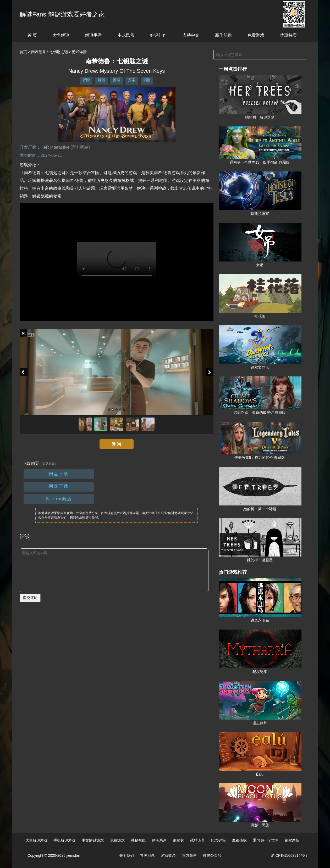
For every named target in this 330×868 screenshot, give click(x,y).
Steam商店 (59, 499)
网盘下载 (59, 474)
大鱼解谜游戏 (36, 840)
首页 (23, 52)
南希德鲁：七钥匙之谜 (49, 52)
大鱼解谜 (61, 35)
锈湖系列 (159, 840)
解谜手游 (93, 35)
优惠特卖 (288, 35)
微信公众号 (212, 855)
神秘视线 (138, 840)
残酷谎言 (197, 840)
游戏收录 (168, 855)
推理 (117, 80)
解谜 (101, 80)
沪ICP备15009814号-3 (289, 855)
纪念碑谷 (218, 840)
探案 (132, 80)
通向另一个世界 (266, 840)
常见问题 (147, 855)
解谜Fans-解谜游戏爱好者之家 (62, 14)
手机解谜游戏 (64, 840)
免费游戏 (256, 35)
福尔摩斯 (292, 840)
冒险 (86, 80)
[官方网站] (80, 147)
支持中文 (191, 35)
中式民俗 (126, 35)
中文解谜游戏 (93, 840)
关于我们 (126, 855)
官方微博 (189, 855)
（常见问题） (48, 464)
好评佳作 (158, 35)
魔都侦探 (239, 840)
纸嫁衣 (178, 840)
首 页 (32, 35)
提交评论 (30, 598)
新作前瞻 (223, 35)
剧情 (147, 80)
